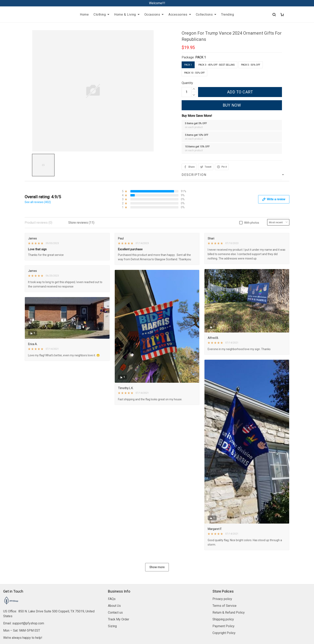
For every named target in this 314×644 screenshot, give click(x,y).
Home (84, 15)
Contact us (115, 574)
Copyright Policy (224, 595)
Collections (206, 15)
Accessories (180, 15)
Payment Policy (223, 588)
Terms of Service (224, 567)
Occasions (154, 15)
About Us (114, 567)
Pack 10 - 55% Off (194, 73)
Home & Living (127, 15)
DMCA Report (157, 626)
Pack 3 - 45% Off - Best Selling (217, 65)
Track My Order (119, 581)
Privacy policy (222, 561)
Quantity (187, 83)
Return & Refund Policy (229, 574)
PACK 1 (201, 57)
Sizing (112, 588)
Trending (227, 15)
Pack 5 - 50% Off (251, 65)
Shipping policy (223, 581)
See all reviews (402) (38, 202)
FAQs (112, 561)
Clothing (101, 15)
